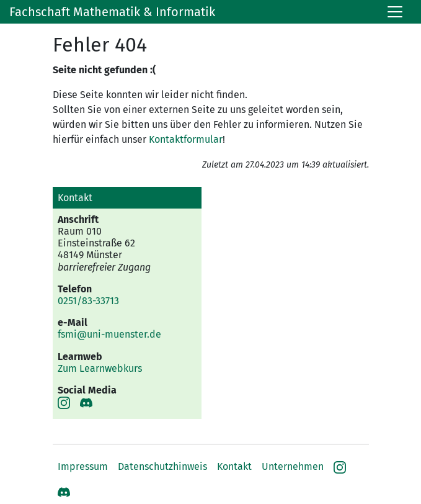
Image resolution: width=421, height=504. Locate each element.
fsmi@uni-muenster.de (109, 334)
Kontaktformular (186, 139)
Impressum (83, 466)
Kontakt (234, 466)
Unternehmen (293, 466)
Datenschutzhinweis (162, 466)
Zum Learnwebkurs (100, 368)
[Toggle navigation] (395, 12)
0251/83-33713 (88, 301)
